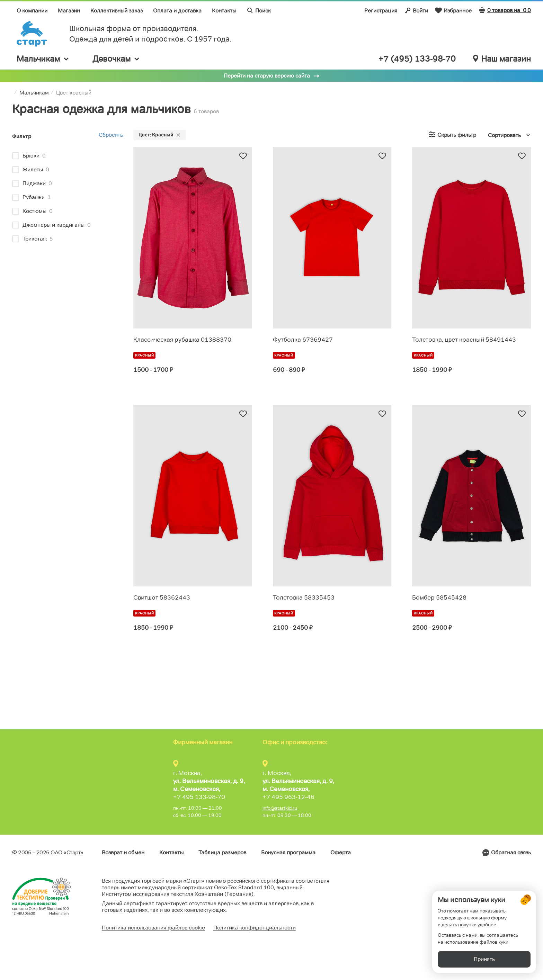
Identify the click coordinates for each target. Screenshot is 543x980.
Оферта (341, 852)
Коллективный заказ (117, 11)
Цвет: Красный (159, 135)
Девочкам (116, 59)
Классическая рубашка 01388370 (182, 340)
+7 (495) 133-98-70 (417, 59)
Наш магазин (502, 59)
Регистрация (381, 11)
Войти (416, 10)
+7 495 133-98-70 (199, 797)
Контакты (224, 11)
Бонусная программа (288, 852)
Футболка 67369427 (303, 340)
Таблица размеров (222, 852)
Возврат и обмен (123, 852)
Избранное (453, 10)
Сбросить (111, 135)
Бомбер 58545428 (439, 597)
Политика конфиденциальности (255, 928)
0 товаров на (505, 10)
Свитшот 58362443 (162, 597)
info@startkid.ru (280, 808)
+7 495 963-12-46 (288, 797)
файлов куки (494, 942)
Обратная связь (511, 852)
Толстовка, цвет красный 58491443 (464, 340)
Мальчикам (43, 59)
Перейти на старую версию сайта (267, 76)
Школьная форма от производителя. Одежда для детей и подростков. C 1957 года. (150, 34)
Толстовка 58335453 (304, 597)
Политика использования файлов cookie (153, 928)
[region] (68, 198)
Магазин (69, 11)
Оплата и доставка (177, 11)
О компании (32, 11)
